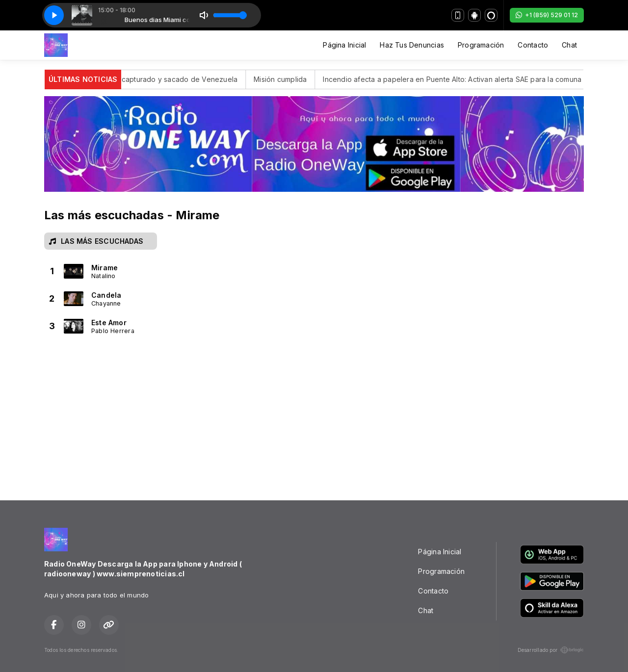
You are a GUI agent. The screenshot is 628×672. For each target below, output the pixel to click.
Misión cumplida (290, 79)
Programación (481, 45)
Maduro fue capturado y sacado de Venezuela (169, 79)
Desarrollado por (551, 650)
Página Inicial (344, 45)
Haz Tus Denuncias (412, 45)
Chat (569, 45)
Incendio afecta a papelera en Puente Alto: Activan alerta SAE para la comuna (462, 79)
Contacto (533, 45)
